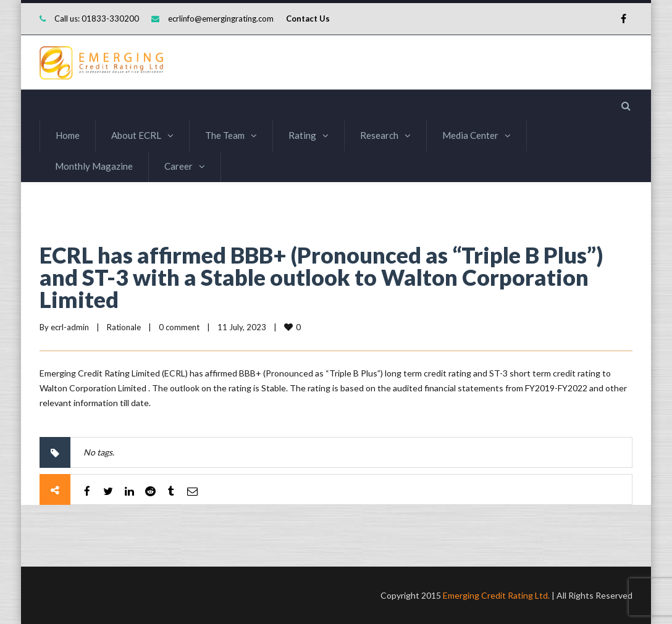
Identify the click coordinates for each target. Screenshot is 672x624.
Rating (302, 135)
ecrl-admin (70, 327)
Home (68, 135)
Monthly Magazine (94, 166)
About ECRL (136, 135)
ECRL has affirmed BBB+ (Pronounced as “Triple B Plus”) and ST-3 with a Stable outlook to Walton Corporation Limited (321, 277)
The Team (225, 135)
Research (379, 135)
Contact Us (308, 19)
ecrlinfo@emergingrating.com (221, 19)
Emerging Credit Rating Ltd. (496, 595)
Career (178, 166)
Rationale (124, 327)
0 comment (179, 327)
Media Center (470, 135)
